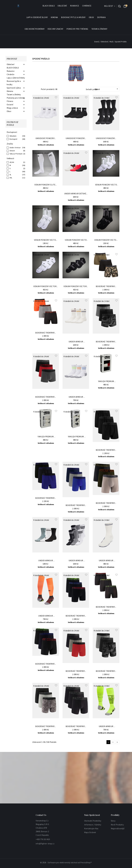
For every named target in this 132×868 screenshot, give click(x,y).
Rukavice (75, 6)
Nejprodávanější (118, 829)
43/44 (12, 162)
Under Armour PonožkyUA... (76, 397)
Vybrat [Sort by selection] (107, 89)
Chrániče (87, 6)
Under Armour (15, 148)
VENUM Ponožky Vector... (46, 286)
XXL (11, 178)
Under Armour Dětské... (76, 194)
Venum (12, 151)
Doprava (101, 17)
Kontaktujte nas (91, 829)
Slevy (113, 821)
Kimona (54, 17)
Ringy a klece (12, 108)
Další (117, 742)
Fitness (10, 101)
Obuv (92, 17)
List (37, 89)
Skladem (13, 136)
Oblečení (62, 6)
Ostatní (10, 105)
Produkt (12, 59)
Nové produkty (117, 825)
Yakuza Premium (16, 154)
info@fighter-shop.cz (45, 844)
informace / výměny (93, 825)
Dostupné (13, 139)
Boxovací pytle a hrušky (73, 17)
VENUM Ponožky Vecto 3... (106, 185)
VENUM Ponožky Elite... (46, 185)
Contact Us (41, 815)
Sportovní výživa (14, 88)
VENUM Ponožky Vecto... (46, 240)
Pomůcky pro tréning (77, 29)
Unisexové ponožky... (46, 138)
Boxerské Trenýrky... (106, 286)
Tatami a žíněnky (99, 29)
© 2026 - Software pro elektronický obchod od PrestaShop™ (66, 863)
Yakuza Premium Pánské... (106, 381)
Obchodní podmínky (35, 29)
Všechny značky (56, 29)
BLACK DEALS (49, 6)
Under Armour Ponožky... (76, 342)
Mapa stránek (90, 832)
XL (10, 175)
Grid (34, 89)
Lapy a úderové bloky (37, 17)
